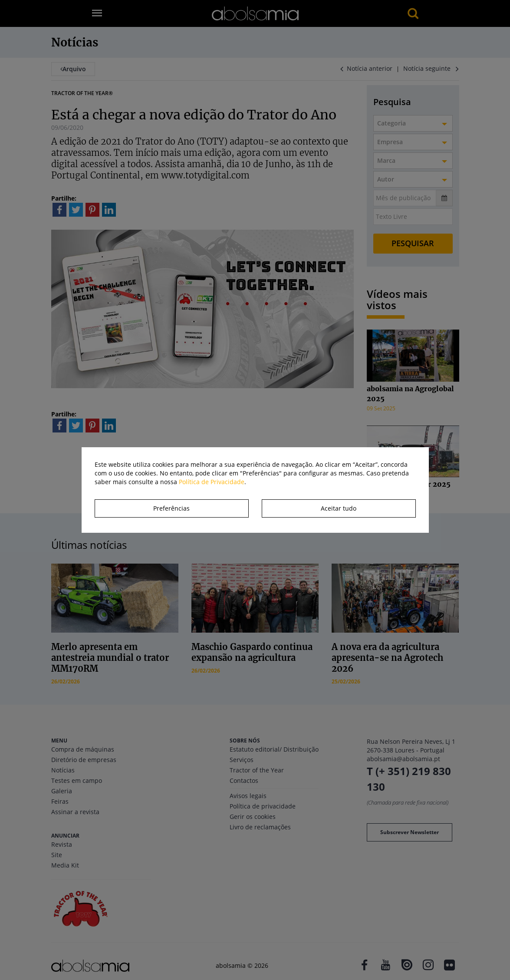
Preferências (171, 508)
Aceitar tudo (339, 508)
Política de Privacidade (212, 482)
